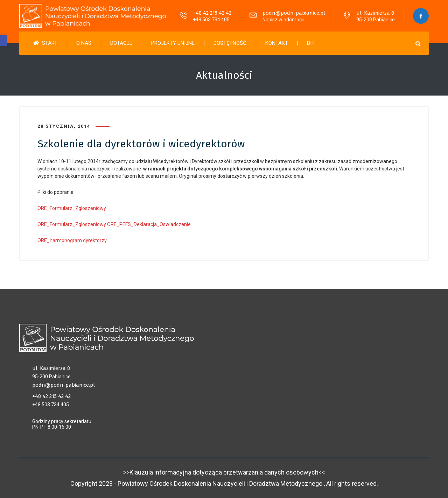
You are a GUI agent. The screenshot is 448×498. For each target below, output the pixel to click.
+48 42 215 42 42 (212, 13)
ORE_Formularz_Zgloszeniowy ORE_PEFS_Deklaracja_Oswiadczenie (114, 224)
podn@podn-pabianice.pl (294, 13)
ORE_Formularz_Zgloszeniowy (72, 208)
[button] (3, 40)
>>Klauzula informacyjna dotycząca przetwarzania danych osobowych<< (224, 472)
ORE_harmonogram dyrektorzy (72, 240)
